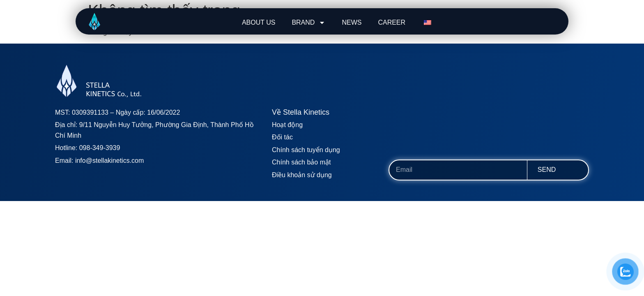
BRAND (308, 23)
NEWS (352, 22)
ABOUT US (259, 22)
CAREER (392, 22)
